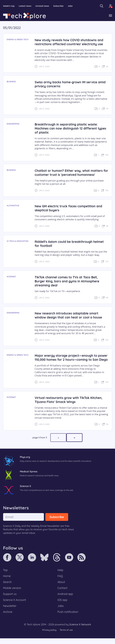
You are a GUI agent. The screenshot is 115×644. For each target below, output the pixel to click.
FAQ (60, 581)
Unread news (43, 6)
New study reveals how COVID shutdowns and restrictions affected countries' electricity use (70, 42)
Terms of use (67, 636)
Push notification (68, 617)
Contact (63, 593)
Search (8, 587)
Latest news (26, 6)
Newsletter (10, 611)
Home (7, 581)
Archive (8, 617)
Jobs (72, 6)
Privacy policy (49, 636)
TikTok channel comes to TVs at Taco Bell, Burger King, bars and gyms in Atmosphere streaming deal (68, 281)
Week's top (9, 6)
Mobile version (12, 593)
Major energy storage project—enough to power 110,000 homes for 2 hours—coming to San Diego (69, 360)
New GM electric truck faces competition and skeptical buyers (69, 208)
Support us (10, 599)
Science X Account (15, 605)
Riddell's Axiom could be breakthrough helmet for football (70, 244)
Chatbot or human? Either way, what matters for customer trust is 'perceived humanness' (70, 173)
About (61, 587)
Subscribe (60, 6)
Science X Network (80, 630)
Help (61, 574)
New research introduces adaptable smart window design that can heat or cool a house (69, 316)
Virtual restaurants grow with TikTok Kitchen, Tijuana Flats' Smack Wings (70, 404)
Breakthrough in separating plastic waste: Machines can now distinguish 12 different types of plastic (67, 128)
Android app (66, 599)
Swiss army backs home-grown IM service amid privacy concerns (71, 84)
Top (6, 574)
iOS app (63, 605)
